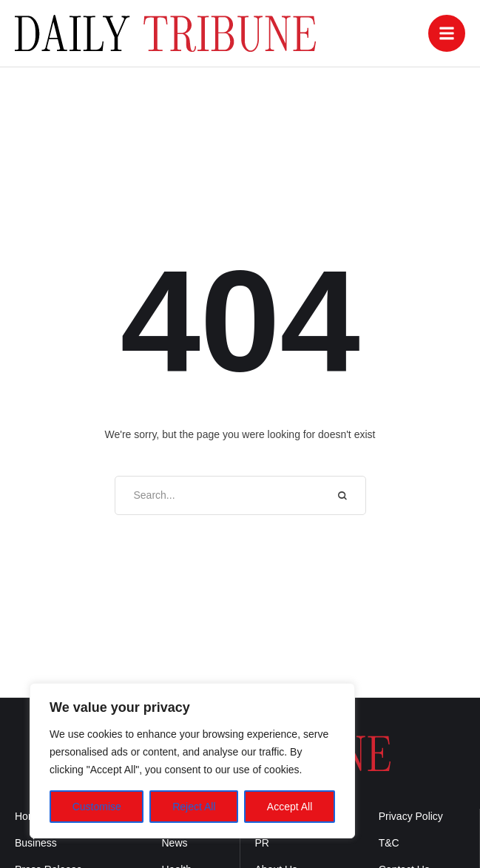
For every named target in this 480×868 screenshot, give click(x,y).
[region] (192, 761)
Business (36, 843)
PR (262, 843)
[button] (447, 33)
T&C (389, 843)
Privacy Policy (411, 816)
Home (28, 816)
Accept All (290, 807)
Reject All (194, 807)
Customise (97, 807)
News (175, 843)
